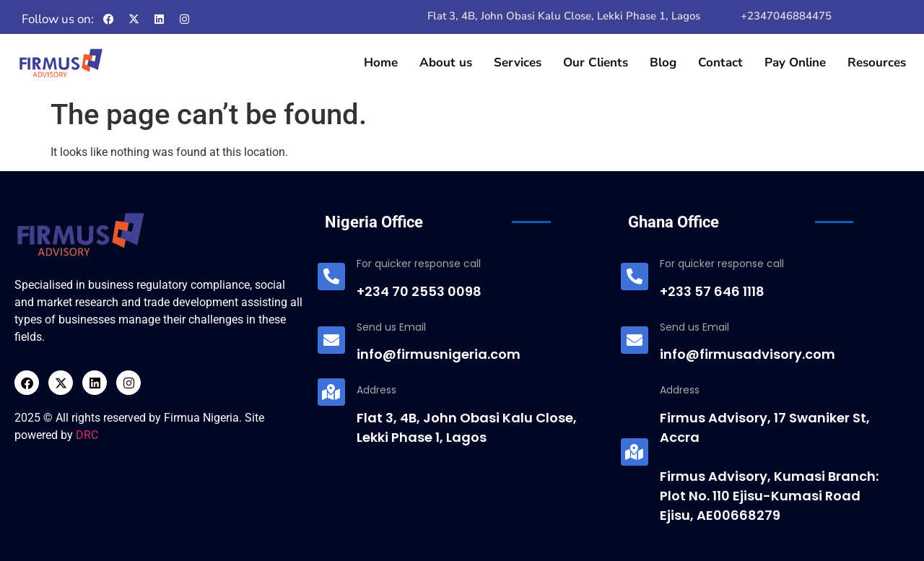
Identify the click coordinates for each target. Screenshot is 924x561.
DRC (87, 435)
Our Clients (596, 62)
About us (446, 62)
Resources (877, 62)
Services (518, 62)
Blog (663, 62)
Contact (720, 62)
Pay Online (795, 62)
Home (381, 62)
